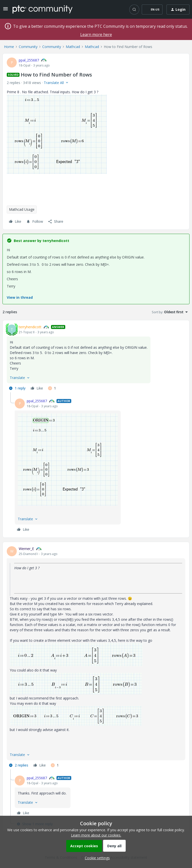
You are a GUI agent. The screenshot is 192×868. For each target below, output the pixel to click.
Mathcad (73, 47)
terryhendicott (30, 327)
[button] (5, 10)
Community (28, 47)
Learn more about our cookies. (96, 835)
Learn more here (96, 34)
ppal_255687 (29, 60)
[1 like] (52, 388)
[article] (96, 358)
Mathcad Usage (22, 209)
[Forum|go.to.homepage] (42, 9)
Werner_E (26, 549)
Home (9, 47)
